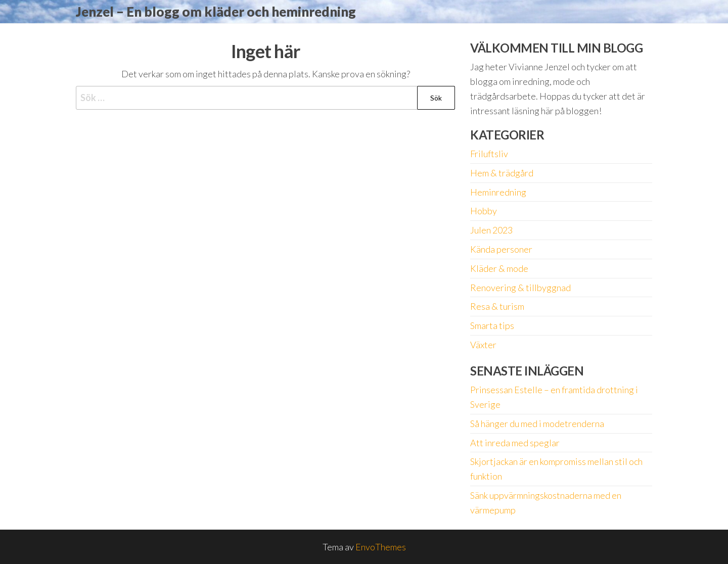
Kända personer (501, 249)
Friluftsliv (489, 154)
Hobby (484, 211)
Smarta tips (492, 325)
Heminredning (498, 192)
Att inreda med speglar (515, 443)
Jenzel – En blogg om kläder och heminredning (216, 12)
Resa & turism (497, 306)
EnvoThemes (381, 547)
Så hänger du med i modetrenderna (537, 424)
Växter (483, 345)
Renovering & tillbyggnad (520, 288)
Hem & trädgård (502, 173)
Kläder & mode (499, 268)
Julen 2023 (491, 230)
